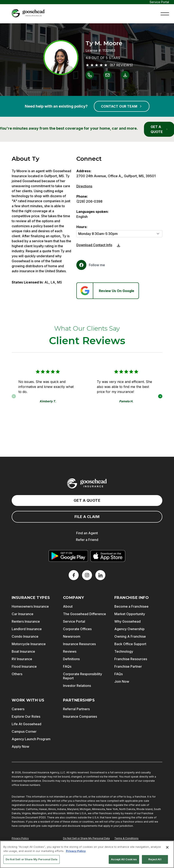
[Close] (167, 849)
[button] (165, 13)
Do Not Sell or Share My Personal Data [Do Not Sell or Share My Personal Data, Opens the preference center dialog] (32, 861)
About (68, 606)
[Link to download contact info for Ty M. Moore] (125, 75)
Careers (18, 709)
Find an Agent (87, 533)
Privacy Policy (20, 838)
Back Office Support (130, 644)
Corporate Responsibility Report (83, 676)
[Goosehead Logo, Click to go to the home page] (28, 13)
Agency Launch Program (31, 739)
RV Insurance (22, 659)
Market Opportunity (130, 614)
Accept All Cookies (124, 861)
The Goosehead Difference (84, 614)
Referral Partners (76, 709)
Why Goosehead (127, 621)
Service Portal (159, 2)
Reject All (155, 861)
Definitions (71, 659)
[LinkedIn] (100, 575)
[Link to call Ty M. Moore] (90, 75)
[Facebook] (91, 265)
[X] (87, 575)
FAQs (67, 666)
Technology (124, 651)
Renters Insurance (26, 621)
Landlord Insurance (27, 629)
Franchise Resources (131, 659)
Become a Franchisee (131, 606)
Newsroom (72, 636)
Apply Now (20, 746)
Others (17, 674)
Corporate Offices (77, 629)
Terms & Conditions (126, 838)
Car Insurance (23, 614)
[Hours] (119, 234)
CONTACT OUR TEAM (122, 106)
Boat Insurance (23, 651)
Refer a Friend (87, 540)
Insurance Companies (80, 716)
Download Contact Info (94, 245)
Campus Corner (24, 731)
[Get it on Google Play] (68, 556)
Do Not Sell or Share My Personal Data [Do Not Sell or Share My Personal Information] (86, 838)
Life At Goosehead (26, 724)
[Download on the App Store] (108, 556)
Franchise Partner (128, 666)
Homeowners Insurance (30, 606)
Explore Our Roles (26, 716)
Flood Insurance (24, 666)
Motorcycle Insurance (29, 644)
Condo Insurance (25, 636)
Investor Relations (77, 686)
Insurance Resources (79, 644)
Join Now (122, 681)
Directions (84, 186)
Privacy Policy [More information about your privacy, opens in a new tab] (76, 853)
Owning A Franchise (130, 636)
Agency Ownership (129, 629)
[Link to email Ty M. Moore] (107, 75)
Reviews (70, 651)
